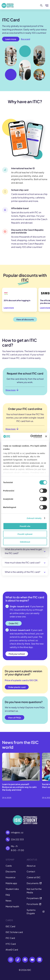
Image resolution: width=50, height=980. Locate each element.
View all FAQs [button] (15, 718)
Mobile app (11, 883)
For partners (34, 898)
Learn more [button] (11, 39)
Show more (12, 390)
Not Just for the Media (34, 891)
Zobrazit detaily (34, 518)
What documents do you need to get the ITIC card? (23, 551)
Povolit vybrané (25, 534)
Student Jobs (12, 889)
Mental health (12, 906)
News (8, 901)
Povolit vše (25, 526)
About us (31, 866)
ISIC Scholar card (14, 932)
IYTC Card (11, 944)
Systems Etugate (36, 912)
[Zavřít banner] (46, 436)
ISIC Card (10, 926)
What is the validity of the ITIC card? (23, 572)
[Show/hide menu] (47, 5)
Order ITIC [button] (14, 623)
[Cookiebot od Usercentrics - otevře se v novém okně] (31, 436)
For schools (34, 904)
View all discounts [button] (25, 319)
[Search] (41, 5)
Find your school (17, 654)
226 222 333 (17, 839)
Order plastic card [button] (17, 687)
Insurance (10, 877)
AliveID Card (12, 950)
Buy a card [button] (25, 39)
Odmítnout (25, 542)
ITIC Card (10, 938)
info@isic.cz (17, 832)
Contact (31, 871)
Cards (9, 866)
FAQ (8, 895)
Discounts (11, 871)
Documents (34, 883)
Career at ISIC (34, 877)
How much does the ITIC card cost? (23, 563)
